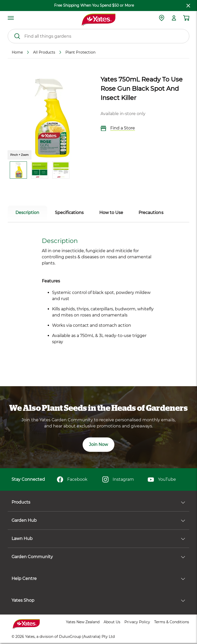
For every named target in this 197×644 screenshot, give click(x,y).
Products (98, 502)
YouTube (162, 479)
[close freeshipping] (188, 6)
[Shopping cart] (186, 18)
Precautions (151, 213)
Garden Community (98, 557)
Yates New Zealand (83, 622)
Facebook (72, 479)
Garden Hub (98, 520)
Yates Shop (98, 600)
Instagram (118, 479)
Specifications (69, 213)
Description (27, 213)
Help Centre (98, 579)
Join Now (98, 444)
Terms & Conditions (172, 622)
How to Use (111, 213)
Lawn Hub (98, 539)
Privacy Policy (137, 622)
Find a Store (118, 128)
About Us (112, 622)
